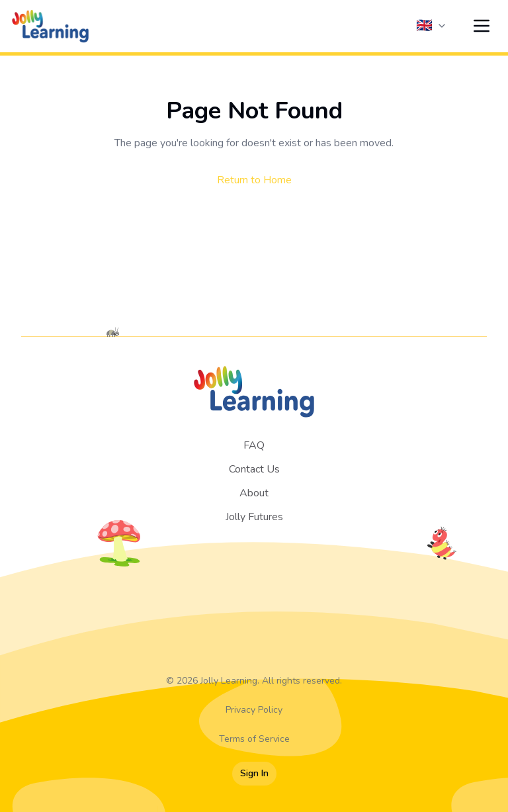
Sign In (254, 773)
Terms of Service (254, 739)
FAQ (254, 445)
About (254, 493)
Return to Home (254, 180)
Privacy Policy (254, 710)
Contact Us (254, 469)
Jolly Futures (254, 517)
